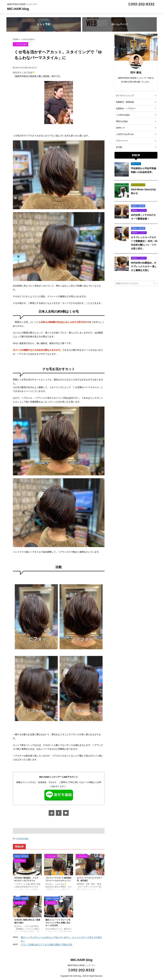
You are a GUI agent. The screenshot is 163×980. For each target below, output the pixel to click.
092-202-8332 (142, 4)
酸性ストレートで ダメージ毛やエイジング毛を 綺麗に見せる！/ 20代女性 (58, 923)
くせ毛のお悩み (22, 839)
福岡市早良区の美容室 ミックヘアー (81, 965)
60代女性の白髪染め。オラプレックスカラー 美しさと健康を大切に (144, 267)
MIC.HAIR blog (18, 9)
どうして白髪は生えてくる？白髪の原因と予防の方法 (47, 945)
